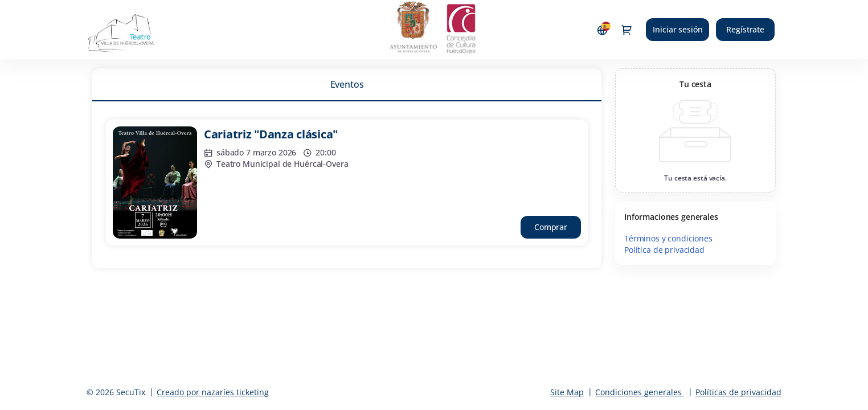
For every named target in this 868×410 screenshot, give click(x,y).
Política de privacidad (664, 250)
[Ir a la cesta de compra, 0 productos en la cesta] (627, 30)
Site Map (567, 392)
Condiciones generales (638, 392)
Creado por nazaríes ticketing (213, 392)
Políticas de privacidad (738, 392)
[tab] (347, 84)
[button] (551, 227)
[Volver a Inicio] (134, 30)
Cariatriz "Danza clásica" (271, 134)
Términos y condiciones (668, 238)
